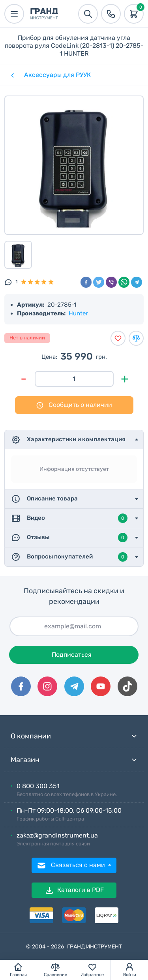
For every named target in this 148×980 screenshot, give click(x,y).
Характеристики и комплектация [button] (68, 440)
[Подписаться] (74, 626)
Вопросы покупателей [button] (69, 557)
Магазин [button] (74, 760)
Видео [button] (69, 518)
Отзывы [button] (69, 538)
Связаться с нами (72, 866)
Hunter (78, 313)
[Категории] (12, 75)
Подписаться (72, 655)
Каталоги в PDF (74, 890)
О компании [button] (74, 736)
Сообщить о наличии (74, 405)
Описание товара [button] (44, 499)
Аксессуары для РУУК (57, 75)
